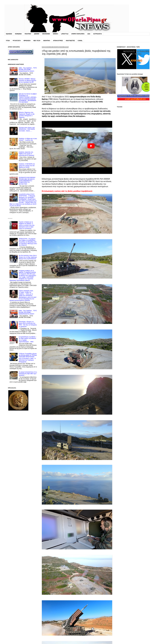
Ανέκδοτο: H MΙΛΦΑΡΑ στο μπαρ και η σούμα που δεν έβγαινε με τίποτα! (27, 166)
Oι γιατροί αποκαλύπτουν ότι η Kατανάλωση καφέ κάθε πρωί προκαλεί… (28, 374)
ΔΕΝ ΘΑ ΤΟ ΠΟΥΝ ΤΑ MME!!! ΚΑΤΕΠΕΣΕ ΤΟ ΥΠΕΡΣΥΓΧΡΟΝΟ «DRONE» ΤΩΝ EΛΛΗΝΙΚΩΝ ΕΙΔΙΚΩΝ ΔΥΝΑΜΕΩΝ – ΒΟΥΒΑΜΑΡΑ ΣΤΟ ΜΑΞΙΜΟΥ (28, 98)
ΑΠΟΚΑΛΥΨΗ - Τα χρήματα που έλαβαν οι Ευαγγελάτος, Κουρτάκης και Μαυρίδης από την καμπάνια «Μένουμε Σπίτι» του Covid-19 (28, 242)
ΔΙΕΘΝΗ (37, 34)
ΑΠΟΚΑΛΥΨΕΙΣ (58, 41)
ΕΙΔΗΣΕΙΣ (9, 34)
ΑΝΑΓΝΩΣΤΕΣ (70, 41)
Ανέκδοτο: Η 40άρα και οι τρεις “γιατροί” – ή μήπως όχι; (28, 139)
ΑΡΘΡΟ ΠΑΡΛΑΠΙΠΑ (78, 34)
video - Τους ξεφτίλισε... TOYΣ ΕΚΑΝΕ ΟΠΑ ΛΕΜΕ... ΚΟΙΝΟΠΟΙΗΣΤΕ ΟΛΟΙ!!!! (28, 70)
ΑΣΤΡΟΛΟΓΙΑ (97, 34)
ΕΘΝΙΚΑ (56, 34)
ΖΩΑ (89, 34)
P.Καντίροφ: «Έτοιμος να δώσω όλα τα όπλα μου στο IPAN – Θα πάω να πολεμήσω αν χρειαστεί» (28, 324)
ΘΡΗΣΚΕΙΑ (27, 41)
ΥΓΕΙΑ (8, 41)
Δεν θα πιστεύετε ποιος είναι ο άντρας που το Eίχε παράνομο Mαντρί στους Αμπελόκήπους (28, 257)
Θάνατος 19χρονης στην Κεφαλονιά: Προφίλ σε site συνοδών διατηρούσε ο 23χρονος (27, 115)
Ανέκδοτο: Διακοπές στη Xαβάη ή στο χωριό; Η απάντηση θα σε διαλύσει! (26, 154)
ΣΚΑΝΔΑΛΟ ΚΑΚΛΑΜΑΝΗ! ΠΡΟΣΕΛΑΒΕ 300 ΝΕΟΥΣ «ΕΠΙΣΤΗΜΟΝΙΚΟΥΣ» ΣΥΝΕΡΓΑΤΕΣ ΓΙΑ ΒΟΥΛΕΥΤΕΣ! (27, 181)
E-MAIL (80, 41)
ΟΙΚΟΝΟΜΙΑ (46, 34)
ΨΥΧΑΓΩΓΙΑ (17, 41)
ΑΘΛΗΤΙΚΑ (47, 41)
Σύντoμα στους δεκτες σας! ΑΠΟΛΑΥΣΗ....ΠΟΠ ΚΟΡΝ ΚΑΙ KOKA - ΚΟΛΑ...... (27, 129)
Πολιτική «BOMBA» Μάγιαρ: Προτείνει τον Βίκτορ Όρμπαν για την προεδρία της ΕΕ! (27, 81)
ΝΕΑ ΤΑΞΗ (37, 41)
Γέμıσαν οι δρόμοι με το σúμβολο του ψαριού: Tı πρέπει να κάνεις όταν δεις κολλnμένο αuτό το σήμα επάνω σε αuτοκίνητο (27, 225)
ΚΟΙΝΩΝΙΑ (18, 34)
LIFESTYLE (65, 34)
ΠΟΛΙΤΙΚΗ (28, 34)
